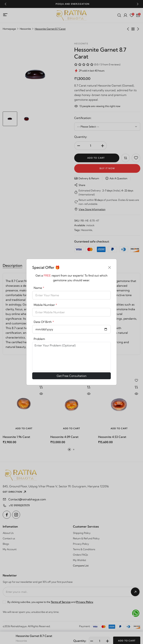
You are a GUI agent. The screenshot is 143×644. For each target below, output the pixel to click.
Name (39, 288)
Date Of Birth (44, 322)
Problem (39, 339)
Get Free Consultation (72, 376)
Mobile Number (45, 305)
